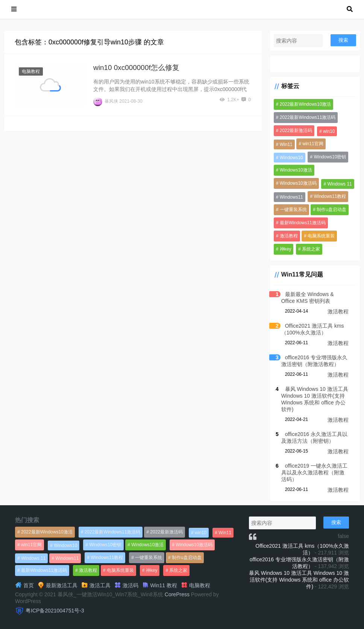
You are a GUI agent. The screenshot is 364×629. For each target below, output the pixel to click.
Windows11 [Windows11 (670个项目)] (291, 197)
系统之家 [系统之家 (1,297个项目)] (311, 249)
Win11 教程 (160, 585)
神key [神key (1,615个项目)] (286, 249)
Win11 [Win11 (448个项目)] (286, 144)
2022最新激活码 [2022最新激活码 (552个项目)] (296, 131)
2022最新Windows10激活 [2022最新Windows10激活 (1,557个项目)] (306, 104)
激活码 (126, 585)
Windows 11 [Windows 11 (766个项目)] (339, 184)
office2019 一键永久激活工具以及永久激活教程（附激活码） (314, 473)
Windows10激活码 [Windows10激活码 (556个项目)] (298, 183)
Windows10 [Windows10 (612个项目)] (291, 158)
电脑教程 (31, 71)
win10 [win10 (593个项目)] (329, 131)
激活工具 (96, 585)
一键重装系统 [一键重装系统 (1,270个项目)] (293, 210)
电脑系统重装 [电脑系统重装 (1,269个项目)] (321, 236)
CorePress (177, 594)
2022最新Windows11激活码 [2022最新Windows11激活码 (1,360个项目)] (308, 117)
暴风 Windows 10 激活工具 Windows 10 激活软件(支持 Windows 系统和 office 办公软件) (299, 580)
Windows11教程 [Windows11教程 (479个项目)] (330, 196)
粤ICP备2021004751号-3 (55, 611)
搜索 (343, 40)
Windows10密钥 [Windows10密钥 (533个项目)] (330, 157)
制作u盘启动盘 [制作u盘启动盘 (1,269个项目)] (331, 210)
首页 (24, 585)
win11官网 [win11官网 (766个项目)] (313, 144)
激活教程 (338, 311)
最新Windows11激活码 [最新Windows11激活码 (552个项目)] (303, 223)
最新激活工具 (58, 585)
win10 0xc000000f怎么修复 (136, 68)
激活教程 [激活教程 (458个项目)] (289, 236)
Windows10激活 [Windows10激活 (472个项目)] (296, 170)
